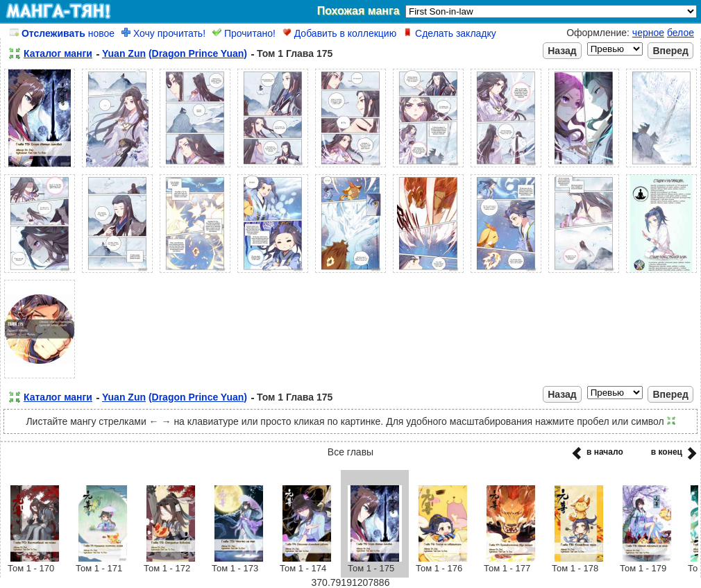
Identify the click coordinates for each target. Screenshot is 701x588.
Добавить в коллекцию (339, 33)
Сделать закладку (450, 33)
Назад (562, 51)
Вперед (670, 51)
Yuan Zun (124, 53)
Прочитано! (244, 33)
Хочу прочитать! (163, 33)
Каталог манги (58, 53)
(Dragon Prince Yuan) (198, 53)
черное (648, 33)
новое (62, 33)
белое (681, 33)
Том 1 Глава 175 (295, 53)
